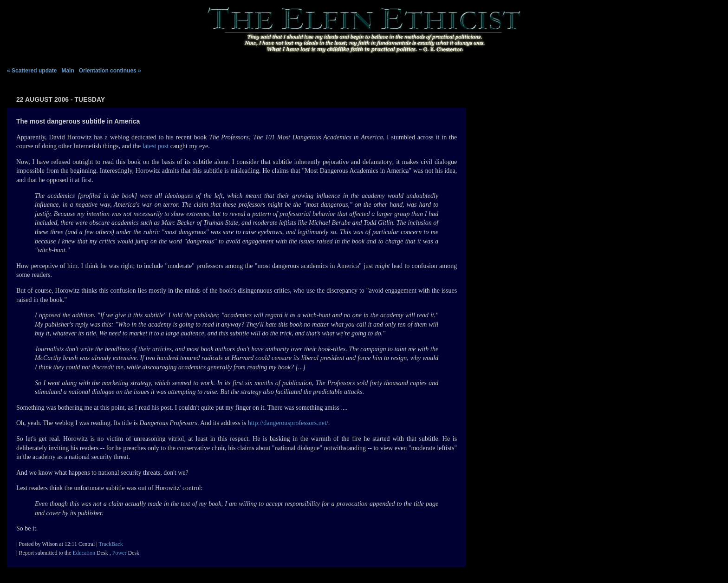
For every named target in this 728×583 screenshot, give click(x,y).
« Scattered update (32, 71)
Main (68, 71)
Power (120, 553)
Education (84, 553)
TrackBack (110, 544)
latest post (156, 146)
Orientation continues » (110, 71)
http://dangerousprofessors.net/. (289, 423)
